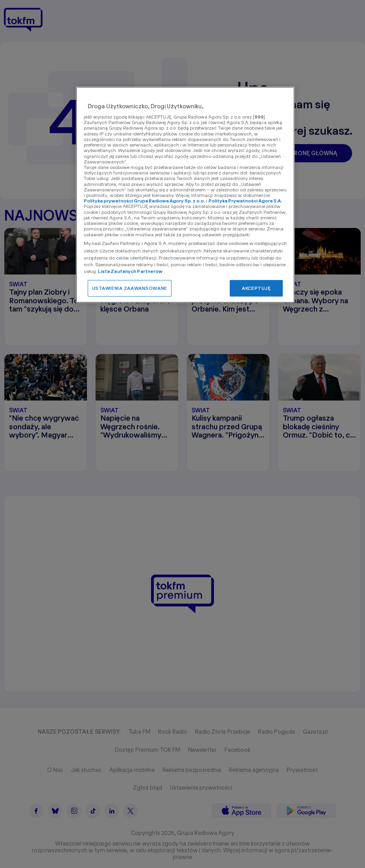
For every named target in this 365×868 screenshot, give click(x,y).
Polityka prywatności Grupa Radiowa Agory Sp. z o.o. (144, 201)
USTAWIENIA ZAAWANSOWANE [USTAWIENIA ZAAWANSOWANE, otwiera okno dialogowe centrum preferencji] (130, 288)
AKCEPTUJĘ (256, 288)
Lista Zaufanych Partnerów (130, 271)
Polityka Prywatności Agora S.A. (245, 201)
